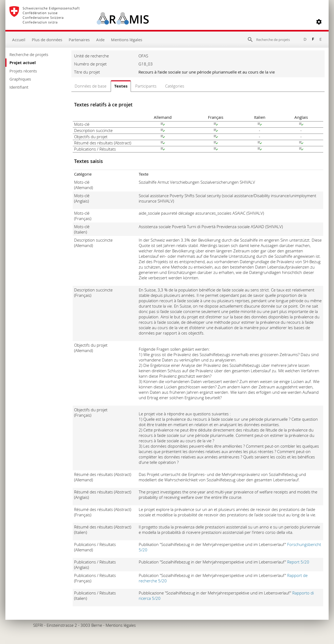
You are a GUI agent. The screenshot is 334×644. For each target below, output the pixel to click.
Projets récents (23, 71)
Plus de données (47, 40)
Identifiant (19, 87)
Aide (100, 40)
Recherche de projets (29, 54)
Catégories (175, 86)
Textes (121, 86)
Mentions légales (127, 40)
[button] (319, 22)
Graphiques (20, 79)
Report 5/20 (298, 562)
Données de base (91, 86)
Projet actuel (23, 63)
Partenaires (79, 40)
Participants (146, 86)
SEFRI (38, 625)
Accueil (19, 40)
